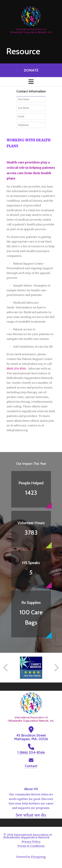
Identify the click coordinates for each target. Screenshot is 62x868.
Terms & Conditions (31, 846)
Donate (31, 70)
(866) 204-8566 (16, 369)
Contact (31, 766)
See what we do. (31, 815)
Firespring (38, 857)
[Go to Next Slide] (56, 668)
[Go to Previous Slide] (6, 668)
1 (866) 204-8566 (31, 752)
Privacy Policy (31, 842)
